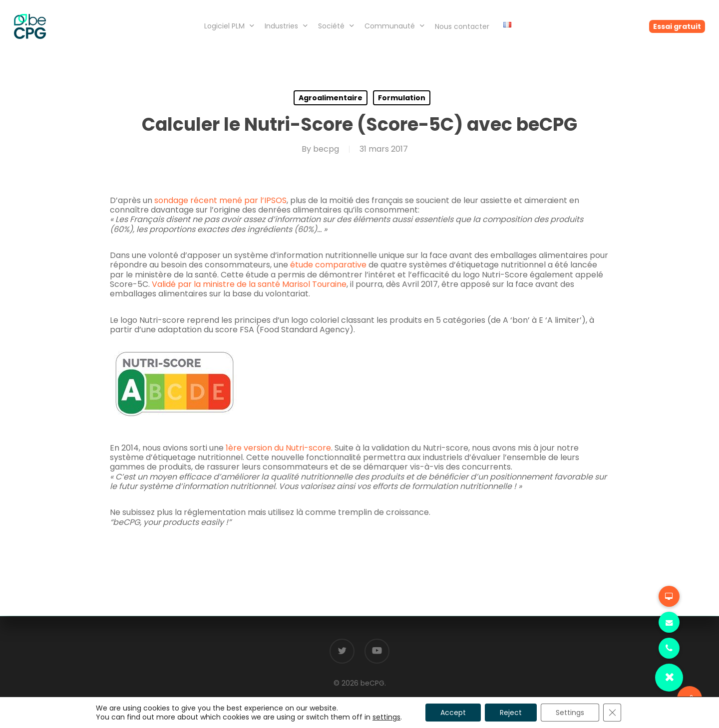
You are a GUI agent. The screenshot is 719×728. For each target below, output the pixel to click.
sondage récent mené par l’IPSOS (220, 200)
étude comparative (328, 265)
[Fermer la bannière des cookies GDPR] (612, 713)
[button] (669, 678)
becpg (326, 149)
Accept (453, 713)
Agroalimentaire (331, 98)
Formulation (402, 98)
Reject (511, 713)
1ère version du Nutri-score (278, 448)
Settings (570, 713)
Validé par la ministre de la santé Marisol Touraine (249, 284)
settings (386, 717)
